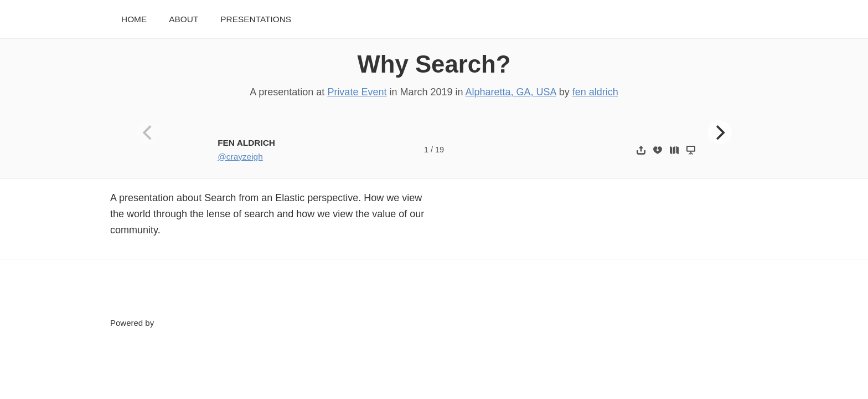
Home (134, 19)
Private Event (357, 92)
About (184, 19)
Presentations (256, 19)
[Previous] (149, 132)
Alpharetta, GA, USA (511, 92)
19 (440, 150)
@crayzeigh (240, 157)
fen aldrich (595, 92)
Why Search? (434, 64)
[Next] (720, 132)
